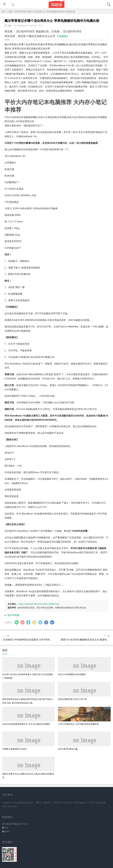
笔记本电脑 (13, 615)
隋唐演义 (47, 803)
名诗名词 (57, 803)
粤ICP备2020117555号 (84, 803)
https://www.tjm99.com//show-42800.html (39, 604)
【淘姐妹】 (63, 36)
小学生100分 (67, 803)
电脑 (10, 11)
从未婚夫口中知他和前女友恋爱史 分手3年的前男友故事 (32, 640)
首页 (4, 11)
